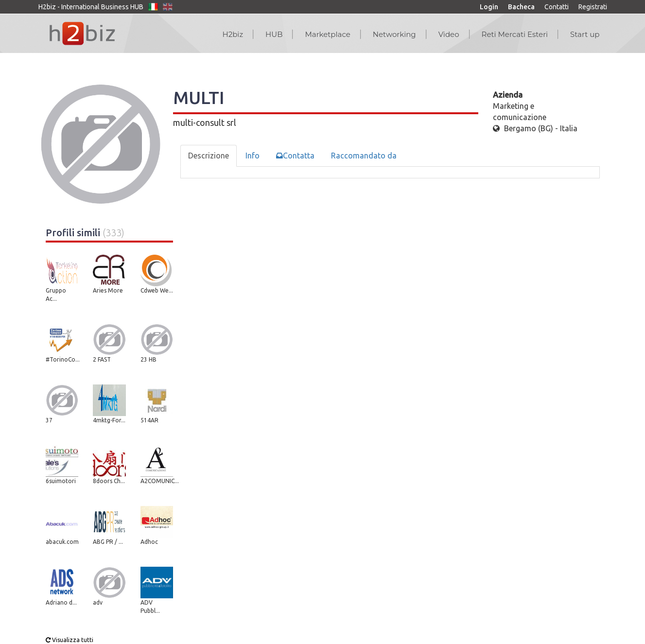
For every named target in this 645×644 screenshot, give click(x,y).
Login (489, 7)
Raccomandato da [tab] (364, 156)
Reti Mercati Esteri (515, 34)
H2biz (233, 34)
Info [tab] (253, 156)
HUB (274, 34)
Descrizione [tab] (209, 156)
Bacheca (521, 7)
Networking (394, 34)
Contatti (557, 7)
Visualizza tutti (70, 640)
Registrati (593, 7)
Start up (585, 34)
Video (449, 34)
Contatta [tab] (295, 156)
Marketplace (327, 34)
